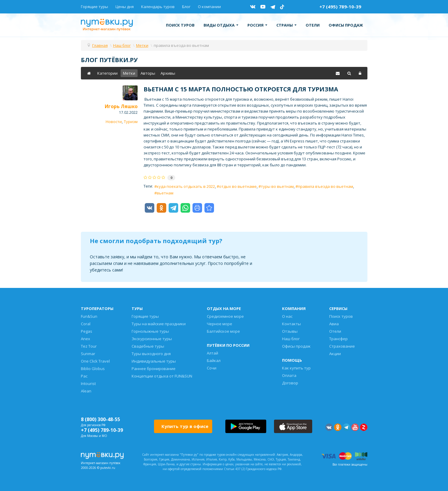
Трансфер (338, 339)
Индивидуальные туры (154, 361)
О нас (287, 316)
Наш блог (291, 339)
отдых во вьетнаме (238, 186)
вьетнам (165, 193)
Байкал (214, 360)
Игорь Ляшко (121, 106)
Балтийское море (223, 331)
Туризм (131, 122)
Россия (257, 25)
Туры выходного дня (151, 354)
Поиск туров (180, 25)
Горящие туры (94, 7)
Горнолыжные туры (150, 331)
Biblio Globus (93, 369)
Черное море (220, 324)
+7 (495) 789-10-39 (340, 7)
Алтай (213, 353)
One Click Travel (95, 361)
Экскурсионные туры (152, 339)
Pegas (87, 331)
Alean (86, 391)
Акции (335, 354)
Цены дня (125, 7)
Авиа (334, 324)
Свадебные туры (148, 346)
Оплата (289, 375)
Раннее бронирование (154, 369)
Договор (290, 383)
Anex (86, 339)
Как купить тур (296, 368)
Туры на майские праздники (159, 324)
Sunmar (88, 354)
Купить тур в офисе (185, 426)
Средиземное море (225, 316)
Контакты (291, 324)
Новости (114, 122)
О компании (209, 7)
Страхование (342, 346)
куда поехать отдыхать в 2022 (186, 186)
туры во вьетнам (277, 186)
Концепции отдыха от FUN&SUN (162, 376)
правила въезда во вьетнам (325, 186)
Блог (186, 7)
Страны (287, 25)
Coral (86, 324)
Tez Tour (89, 346)
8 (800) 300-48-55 (100, 419)
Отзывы (290, 331)
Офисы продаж (346, 25)
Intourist (88, 383)
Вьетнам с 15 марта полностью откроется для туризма (241, 89)
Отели (313, 25)
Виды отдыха (221, 25)
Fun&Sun (89, 316)
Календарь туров (158, 7)
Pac (84, 376)
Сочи (212, 368)
